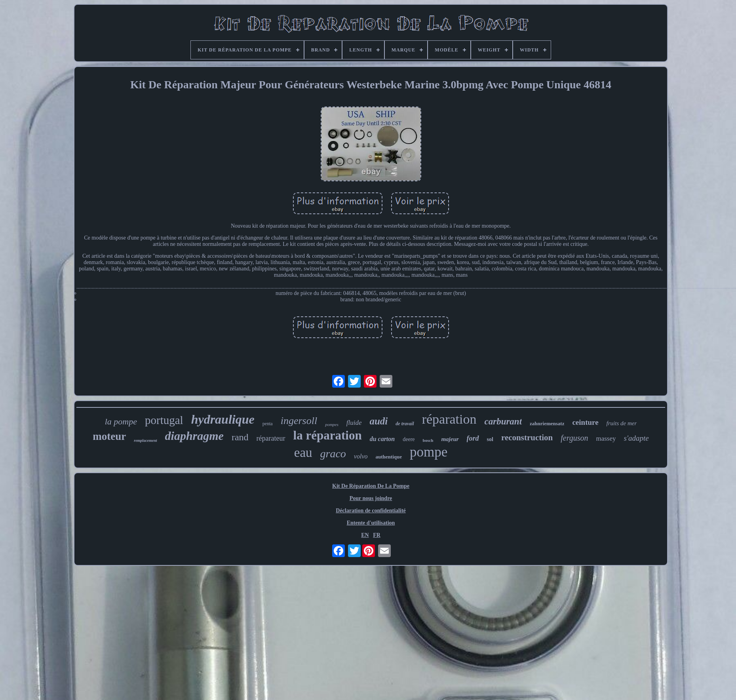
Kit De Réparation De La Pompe (371, 486)
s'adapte (636, 438)
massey (606, 438)
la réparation (328, 435)
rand (240, 437)
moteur (109, 436)
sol (490, 439)
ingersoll (299, 421)
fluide (354, 423)
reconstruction (527, 437)
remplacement (145, 440)
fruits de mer (622, 423)
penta (268, 424)
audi (378, 421)
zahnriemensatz (547, 423)
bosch (428, 440)
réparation (449, 419)
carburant (503, 421)
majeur (450, 439)
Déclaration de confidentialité (371, 511)
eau (303, 453)
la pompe (121, 421)
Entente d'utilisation (371, 523)
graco (333, 454)
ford (473, 438)
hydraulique (223, 419)
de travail (405, 424)
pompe (429, 452)
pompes (332, 424)
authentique (389, 457)
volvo (361, 456)
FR (377, 535)
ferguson (574, 438)
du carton (382, 439)
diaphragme (194, 436)
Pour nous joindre (371, 498)
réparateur (271, 438)
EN (365, 535)
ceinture (585, 422)
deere (409, 439)
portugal (164, 420)
